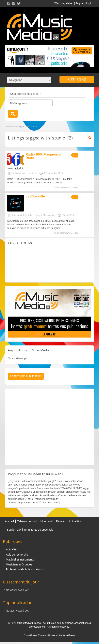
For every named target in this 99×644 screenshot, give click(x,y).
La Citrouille (35, 196)
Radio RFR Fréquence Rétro (43, 156)
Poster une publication (26, 376)
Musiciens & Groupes (19, 564)
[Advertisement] (49, 427)
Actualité (11, 549)
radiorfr (33, 173)
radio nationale (19, 173)
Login (89, 3)
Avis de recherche (17, 555)
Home (9, 126)
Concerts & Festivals (22, 215)
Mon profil (47, 521)
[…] (64, 228)
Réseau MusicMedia (45, 215)
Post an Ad (77, 79)
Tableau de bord (27, 521)
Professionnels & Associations (24, 569)
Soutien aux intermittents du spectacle (30, 530)
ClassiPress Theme (35, 635)
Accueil (9, 521)
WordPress (69, 635)
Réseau (61, 521)
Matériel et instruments (20, 560)
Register (80, 3)
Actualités (75, 521)
